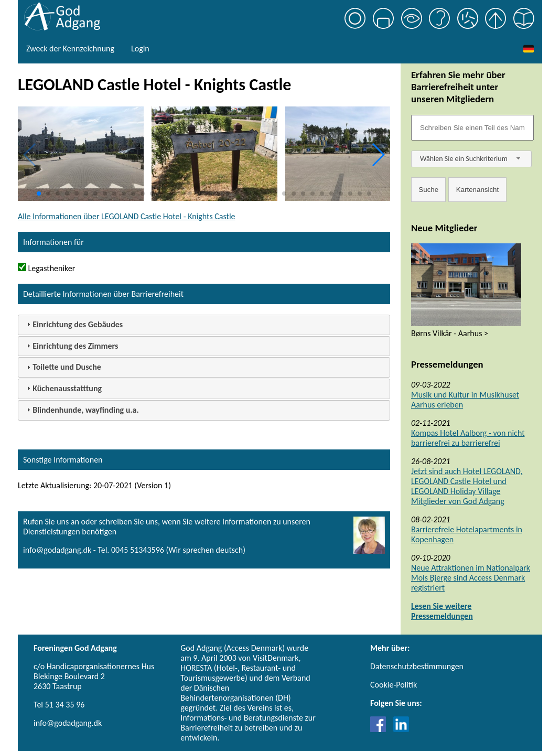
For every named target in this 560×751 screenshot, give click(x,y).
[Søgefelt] (472, 128)
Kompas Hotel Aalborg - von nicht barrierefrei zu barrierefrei (468, 438)
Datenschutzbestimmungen (417, 666)
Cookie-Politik (394, 685)
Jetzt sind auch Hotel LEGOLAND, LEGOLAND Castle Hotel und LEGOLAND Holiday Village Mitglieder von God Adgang (467, 486)
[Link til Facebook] (381, 729)
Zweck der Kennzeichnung (70, 49)
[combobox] (471, 159)
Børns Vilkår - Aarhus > (450, 333)
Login (140, 49)
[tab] (204, 325)
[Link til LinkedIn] (401, 729)
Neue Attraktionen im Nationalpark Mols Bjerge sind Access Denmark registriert (471, 578)
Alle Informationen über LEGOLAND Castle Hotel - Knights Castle (127, 216)
